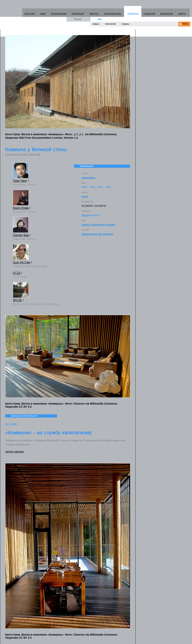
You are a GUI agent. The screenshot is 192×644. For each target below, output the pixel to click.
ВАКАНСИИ (167, 14)
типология (110, 24)
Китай (85, 197)
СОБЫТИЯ (149, 14)
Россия (77, 19)
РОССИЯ (30, 14)
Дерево (86, 225)
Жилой (85, 215)
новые (96, 24)
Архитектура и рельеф (103, 225)
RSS (185, 24)
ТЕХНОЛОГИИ (59, 14)
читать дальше (14, 451)
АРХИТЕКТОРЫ (113, 14)
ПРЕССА (94, 14)
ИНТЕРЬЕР (78, 14)
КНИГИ (182, 14)
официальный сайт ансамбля (97, 234)
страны (125, 24)
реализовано (89, 178)
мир (100, 19)
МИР (43, 14)
